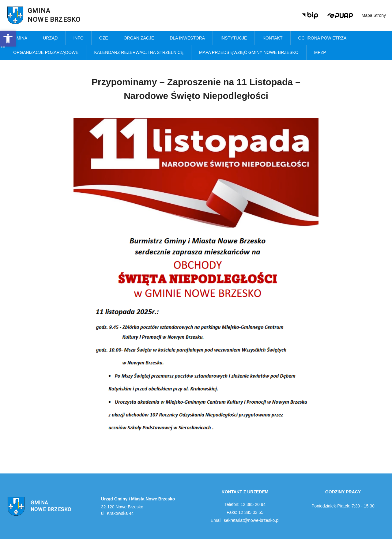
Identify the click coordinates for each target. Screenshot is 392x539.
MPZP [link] (320, 52)
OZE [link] (104, 38)
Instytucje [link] (234, 38)
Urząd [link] (50, 38)
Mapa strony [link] (374, 15)
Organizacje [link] (139, 38)
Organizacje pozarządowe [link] (46, 52)
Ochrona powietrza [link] (322, 38)
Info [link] (78, 38)
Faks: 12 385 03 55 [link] (245, 512)
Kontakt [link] (272, 38)
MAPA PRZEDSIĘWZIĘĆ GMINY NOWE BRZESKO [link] (249, 52)
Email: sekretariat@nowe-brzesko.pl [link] (245, 520)
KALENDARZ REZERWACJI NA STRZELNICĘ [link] (139, 52)
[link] (8, 39)
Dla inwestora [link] (187, 38)
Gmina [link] (20, 38)
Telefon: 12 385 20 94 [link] (245, 504)
